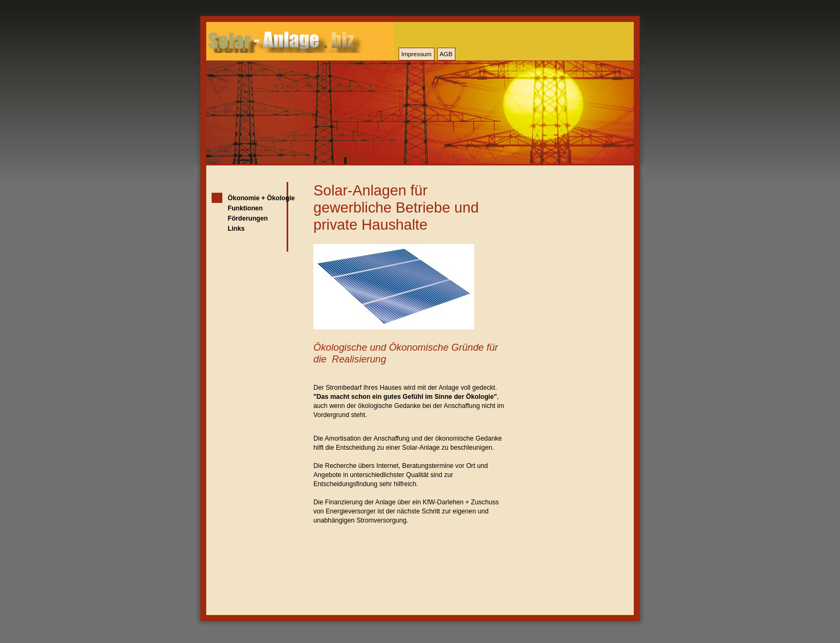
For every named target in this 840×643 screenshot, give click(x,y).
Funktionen (245, 208)
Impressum (417, 54)
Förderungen (248, 218)
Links (236, 229)
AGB (446, 54)
